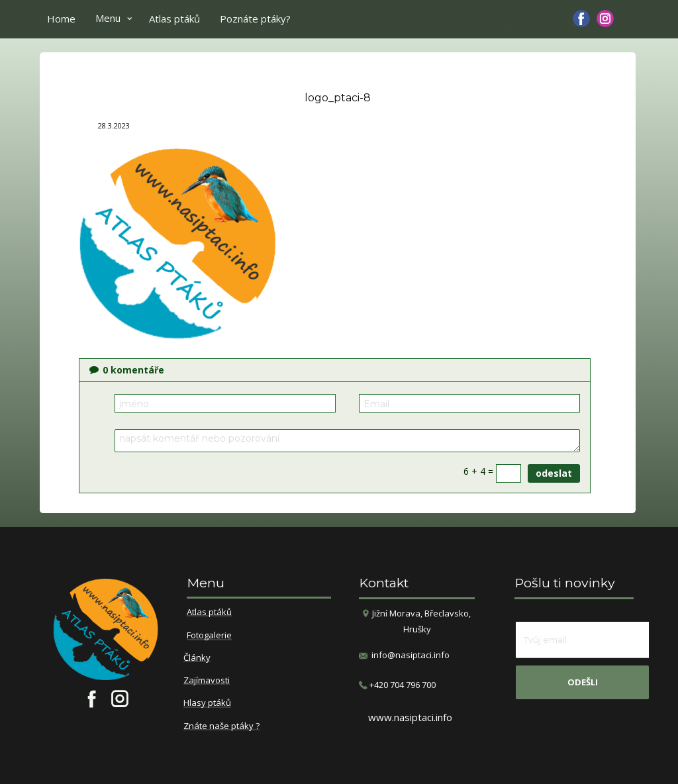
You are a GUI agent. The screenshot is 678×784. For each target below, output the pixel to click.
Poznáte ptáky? (255, 19)
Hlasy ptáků (207, 703)
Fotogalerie (209, 636)
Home (61, 19)
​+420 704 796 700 (397, 685)
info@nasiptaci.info (411, 655)
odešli (583, 682)
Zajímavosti (207, 681)
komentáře (127, 370)
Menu (108, 18)
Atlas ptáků (174, 19)
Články (197, 658)
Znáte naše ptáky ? (221, 726)
